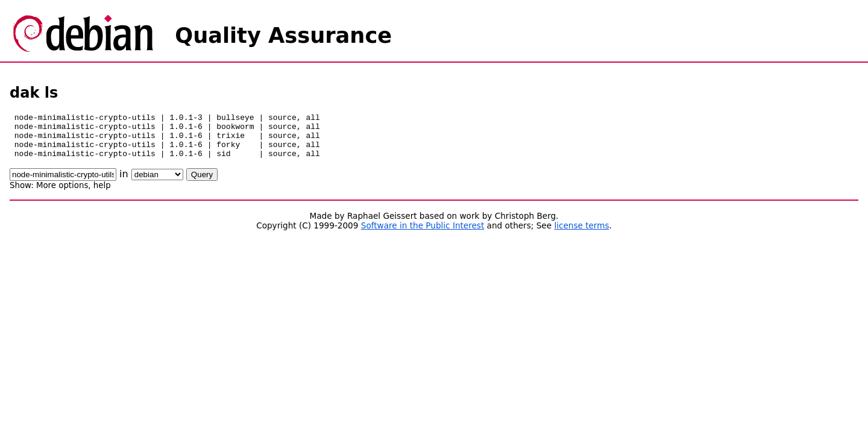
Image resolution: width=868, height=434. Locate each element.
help (102, 194)
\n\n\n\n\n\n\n (157, 184)
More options (62, 194)
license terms (581, 234)
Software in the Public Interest (423, 234)
